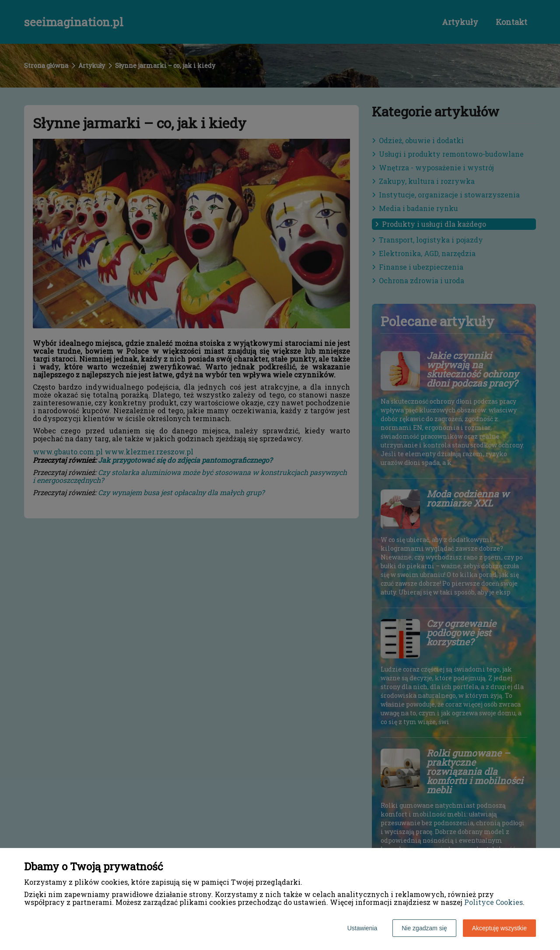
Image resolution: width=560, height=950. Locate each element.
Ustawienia (362, 928)
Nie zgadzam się (424, 928)
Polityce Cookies (493, 902)
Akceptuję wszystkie (499, 928)
